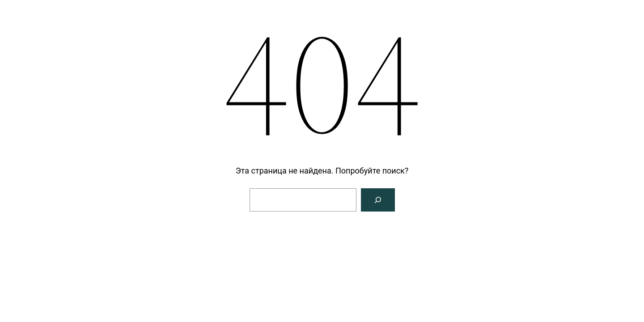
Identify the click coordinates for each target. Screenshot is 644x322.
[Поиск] (378, 200)
